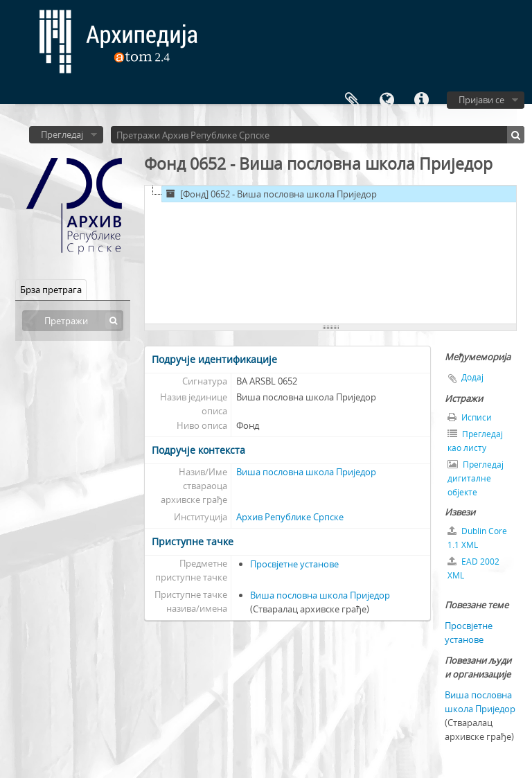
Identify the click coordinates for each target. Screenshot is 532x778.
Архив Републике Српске (290, 517)
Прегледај (62, 134)
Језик (387, 100)
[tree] (330, 255)
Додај (472, 377)
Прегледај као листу (475, 441)
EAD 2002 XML (473, 568)
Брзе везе (421, 100)
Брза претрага (51, 290)
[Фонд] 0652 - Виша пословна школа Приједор (269, 194)
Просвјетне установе (294, 564)
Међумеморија (352, 100)
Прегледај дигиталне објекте (476, 478)
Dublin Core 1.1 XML (477, 538)
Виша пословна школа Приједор (306, 472)
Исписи (470, 417)
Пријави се (481, 100)
